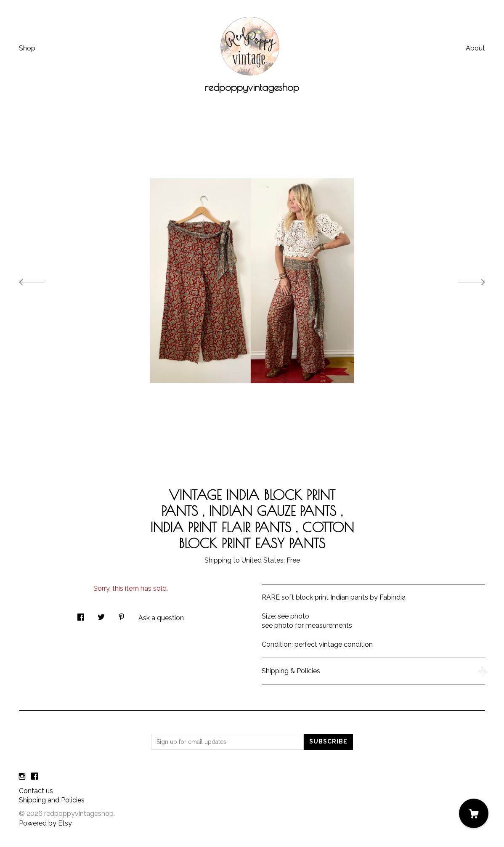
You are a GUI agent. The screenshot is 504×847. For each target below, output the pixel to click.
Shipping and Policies (52, 800)
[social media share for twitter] (101, 615)
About (475, 48)
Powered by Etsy (45, 823)
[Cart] (474, 813)
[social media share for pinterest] (122, 615)
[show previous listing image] (40, 280)
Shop (27, 48)
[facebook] (34, 777)
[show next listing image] (464, 280)
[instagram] (22, 777)
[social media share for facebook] (81, 615)
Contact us (36, 791)
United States (263, 560)
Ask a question (161, 618)
